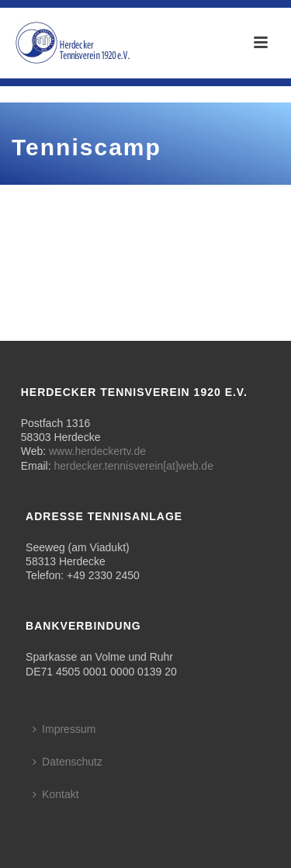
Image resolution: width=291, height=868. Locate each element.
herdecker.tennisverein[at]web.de (133, 466)
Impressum (64, 729)
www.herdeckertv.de (97, 451)
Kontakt (55, 794)
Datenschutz (68, 762)
